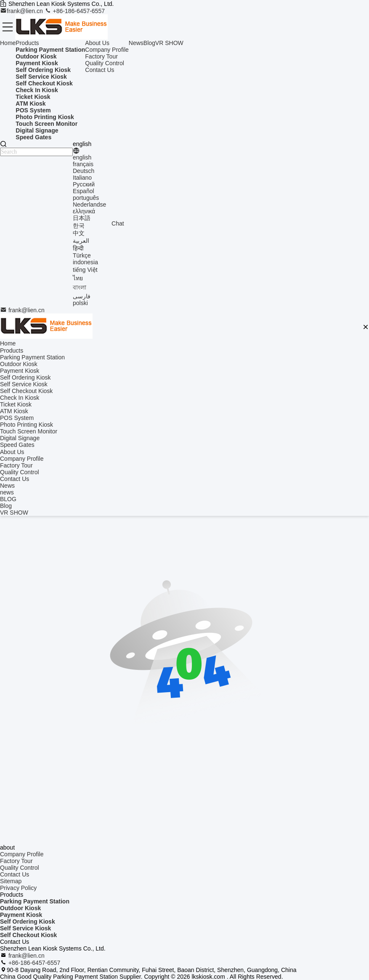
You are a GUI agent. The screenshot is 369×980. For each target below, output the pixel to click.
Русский (84, 184)
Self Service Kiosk (25, 928)
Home (8, 43)
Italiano (82, 178)
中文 (79, 233)
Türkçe (82, 255)
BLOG (8, 499)
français (83, 164)
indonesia (85, 262)
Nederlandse (89, 204)
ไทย (78, 278)
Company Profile (107, 50)
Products (27, 43)
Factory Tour (101, 56)
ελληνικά (84, 211)
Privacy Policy (18, 888)
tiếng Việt (85, 270)
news (7, 492)
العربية (81, 241)
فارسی (82, 296)
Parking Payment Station (35, 901)
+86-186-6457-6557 (75, 11)
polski (80, 303)
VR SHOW (169, 43)
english (82, 157)
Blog (149, 43)
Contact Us (100, 70)
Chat (118, 223)
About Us (97, 43)
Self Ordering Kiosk (28, 922)
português (86, 198)
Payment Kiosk (21, 915)
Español (84, 191)
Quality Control (105, 63)
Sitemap (11, 881)
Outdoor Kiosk (20, 908)
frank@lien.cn (22, 11)
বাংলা (80, 287)
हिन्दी (78, 248)
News (136, 43)
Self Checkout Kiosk (28, 935)
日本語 (82, 218)
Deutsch (84, 171)
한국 (79, 226)
